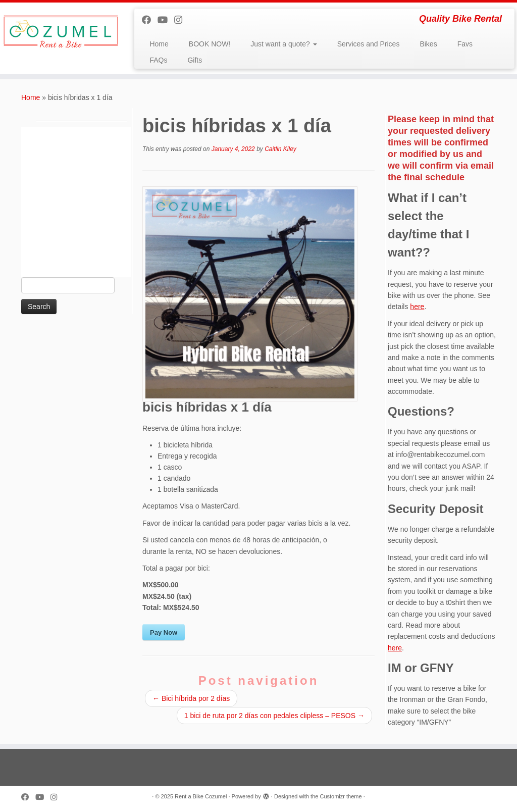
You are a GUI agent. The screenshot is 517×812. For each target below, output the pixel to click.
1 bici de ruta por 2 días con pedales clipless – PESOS (274, 716)
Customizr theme (341, 796)
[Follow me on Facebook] (150, 20)
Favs (465, 44)
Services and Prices (369, 44)
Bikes (428, 44)
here (417, 307)
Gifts (195, 60)
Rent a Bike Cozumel (201, 796)
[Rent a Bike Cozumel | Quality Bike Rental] (61, 32)
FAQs (158, 60)
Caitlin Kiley (280, 149)
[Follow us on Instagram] (182, 20)
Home (159, 44)
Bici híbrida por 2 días (191, 698)
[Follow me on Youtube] (166, 20)
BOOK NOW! (210, 44)
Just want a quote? (283, 44)
